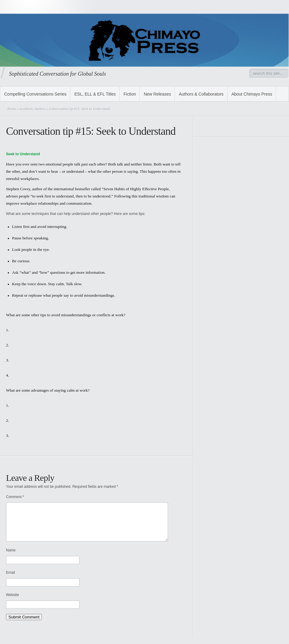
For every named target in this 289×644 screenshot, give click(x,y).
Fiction (130, 94)
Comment (15, 497)
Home (12, 109)
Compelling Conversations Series (35, 94)
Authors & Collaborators (201, 94)
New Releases (157, 94)
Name (11, 557)
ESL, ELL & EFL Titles (95, 94)
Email (11, 580)
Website (12, 602)
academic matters (33, 109)
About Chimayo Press (252, 94)
